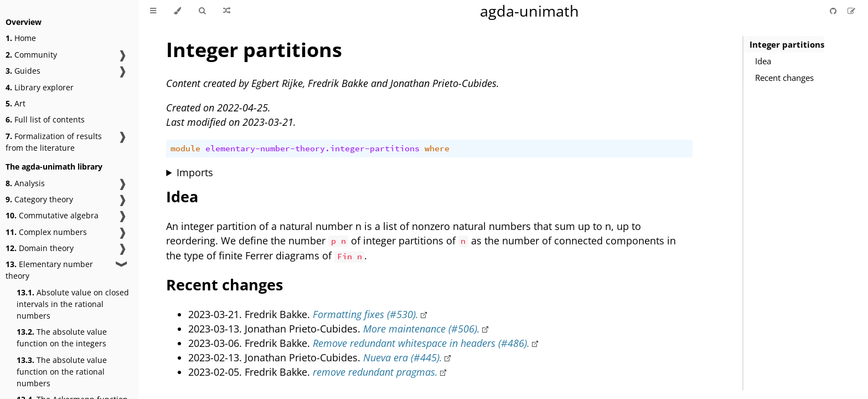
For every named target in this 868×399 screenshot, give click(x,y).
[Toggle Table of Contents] (153, 11)
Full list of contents (45, 119)
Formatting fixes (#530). (366, 314)
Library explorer (40, 87)
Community (31, 55)
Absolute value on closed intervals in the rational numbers (73, 304)
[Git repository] (834, 11)
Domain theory (40, 248)
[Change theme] (177, 11)
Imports (195, 172)
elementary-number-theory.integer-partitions (312, 149)
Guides (23, 71)
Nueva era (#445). (403, 357)
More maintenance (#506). (422, 329)
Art (15, 103)
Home (21, 38)
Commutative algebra (52, 215)
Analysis (25, 183)
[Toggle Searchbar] (202, 11)
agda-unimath (529, 11)
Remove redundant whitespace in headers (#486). (421, 343)
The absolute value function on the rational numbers (62, 372)
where (437, 149)
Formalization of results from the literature (54, 142)
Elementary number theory (49, 270)
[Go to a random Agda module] (227, 11)
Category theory (39, 199)
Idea (763, 61)
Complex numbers (46, 232)
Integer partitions (787, 44)
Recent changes (784, 78)
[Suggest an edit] (851, 11)
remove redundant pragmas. (375, 372)
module (185, 149)
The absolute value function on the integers (62, 337)
